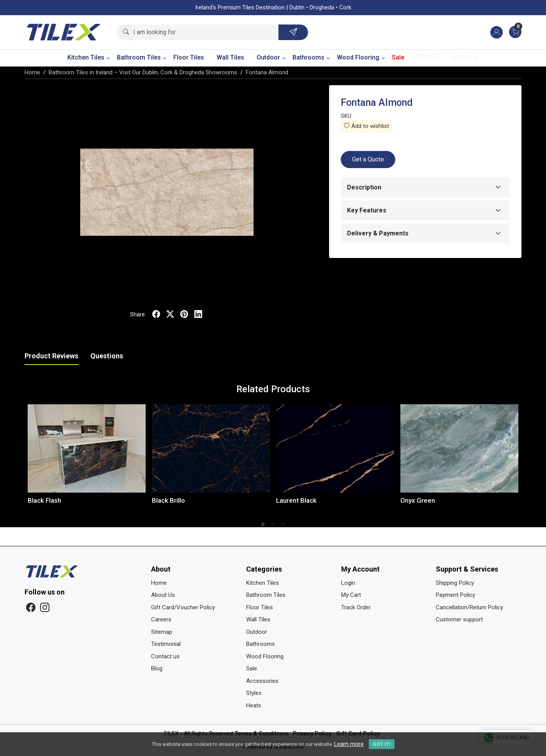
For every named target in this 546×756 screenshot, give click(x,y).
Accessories (262, 681)
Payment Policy (455, 595)
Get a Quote (368, 159)
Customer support (459, 619)
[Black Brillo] (211, 448)
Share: (138, 314)
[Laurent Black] (335, 448)
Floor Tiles (189, 57)
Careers (161, 619)
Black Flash (44, 500)
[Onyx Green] (459, 448)
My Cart (351, 595)
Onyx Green (418, 500)
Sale (398, 57)
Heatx (465, 58)
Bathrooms (311, 57)
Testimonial (166, 644)
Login (348, 583)
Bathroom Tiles (141, 57)
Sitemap (162, 632)
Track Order (356, 607)
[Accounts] (497, 32)
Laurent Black (296, 500)
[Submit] (293, 32)
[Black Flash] (87, 448)
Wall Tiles (230, 57)
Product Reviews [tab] (51, 356)
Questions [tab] (107, 356)
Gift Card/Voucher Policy (183, 607)
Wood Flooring (361, 57)
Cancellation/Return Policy (469, 607)
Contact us (165, 656)
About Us (163, 595)
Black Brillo (168, 500)
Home (159, 583)
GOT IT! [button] (382, 744)
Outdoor (271, 57)
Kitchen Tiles (88, 57)
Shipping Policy (455, 583)
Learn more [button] (349, 744)
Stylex (429, 58)
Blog (157, 668)
